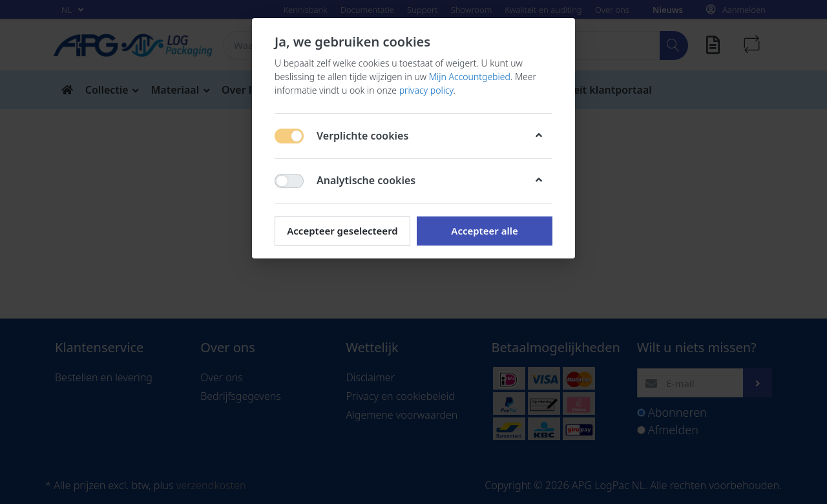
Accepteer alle (484, 231)
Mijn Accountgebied (470, 77)
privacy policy (426, 90)
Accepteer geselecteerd (342, 231)
